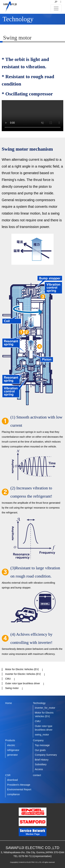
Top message (42, 745)
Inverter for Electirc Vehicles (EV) (23, 674)
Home (8, 703)
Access (39, 769)
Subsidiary (41, 764)
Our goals (40, 750)
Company (38, 740)
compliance (13, 794)
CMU (8, 679)
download (12, 780)
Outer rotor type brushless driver (23, 683)
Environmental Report (19, 789)
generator (12, 755)
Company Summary (46, 755)
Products (10, 740)
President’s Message (19, 785)
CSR (8, 775)
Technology (39, 703)
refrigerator (13, 750)
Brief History (42, 760)
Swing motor (12, 688)
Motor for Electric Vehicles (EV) (22, 669)
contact (37, 775)
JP (56, 2)
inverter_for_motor (45, 708)
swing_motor (42, 735)
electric (11, 745)
